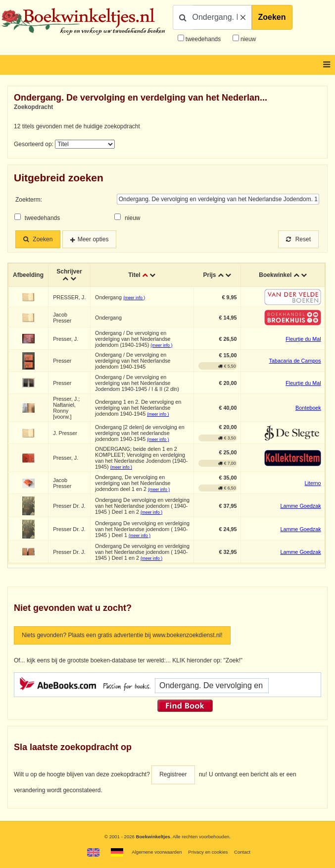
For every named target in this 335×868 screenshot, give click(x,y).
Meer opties (93, 239)
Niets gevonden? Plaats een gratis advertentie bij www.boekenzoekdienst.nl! (122, 635)
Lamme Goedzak (300, 506)
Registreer (173, 774)
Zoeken (272, 17)
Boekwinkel (275, 275)
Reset (298, 239)
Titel (134, 275)
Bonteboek (308, 408)
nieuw (248, 39)
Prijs (210, 275)
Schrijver (69, 271)
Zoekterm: (29, 200)
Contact (242, 852)
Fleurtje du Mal (303, 339)
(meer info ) (134, 298)
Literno (313, 483)
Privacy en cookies (208, 852)
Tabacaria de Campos (295, 361)
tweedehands (203, 39)
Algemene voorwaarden (157, 852)
